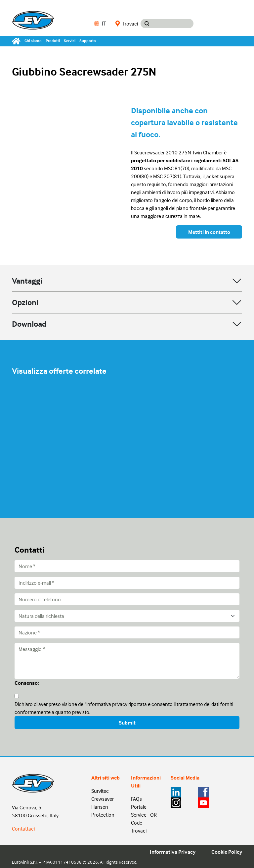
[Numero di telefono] (127, 599)
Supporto (88, 41)
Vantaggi (27, 281)
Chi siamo (33, 41)
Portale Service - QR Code (144, 815)
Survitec (100, 791)
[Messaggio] (127, 661)
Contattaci (23, 829)
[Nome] (127, 566)
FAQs (136, 799)
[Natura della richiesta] (127, 616)
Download (29, 324)
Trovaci (127, 24)
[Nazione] (127, 632)
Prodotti (53, 41)
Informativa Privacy (173, 852)
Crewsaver (103, 799)
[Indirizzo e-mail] (127, 583)
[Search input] (173, 24)
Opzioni (25, 302)
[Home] (17, 41)
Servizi (70, 41)
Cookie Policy (227, 852)
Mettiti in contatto (209, 232)
